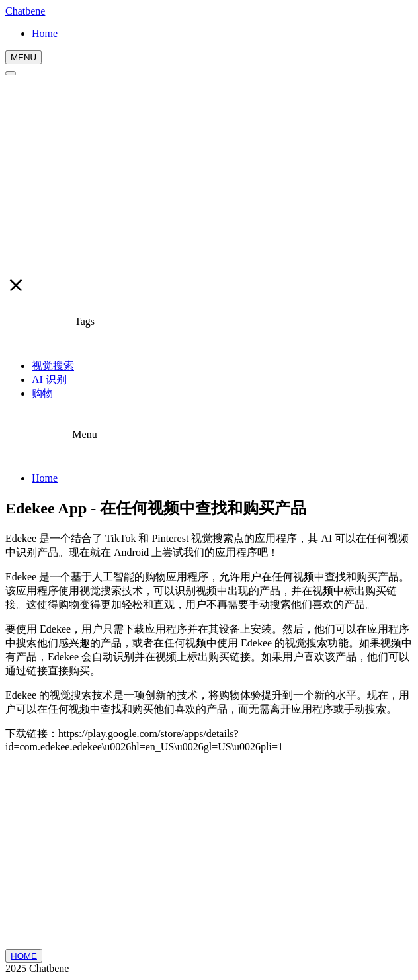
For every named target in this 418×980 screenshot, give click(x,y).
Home (45, 478)
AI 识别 (49, 379)
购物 (42, 393)
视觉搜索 (53, 366)
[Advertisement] (209, 175)
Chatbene (25, 11)
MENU (23, 57)
